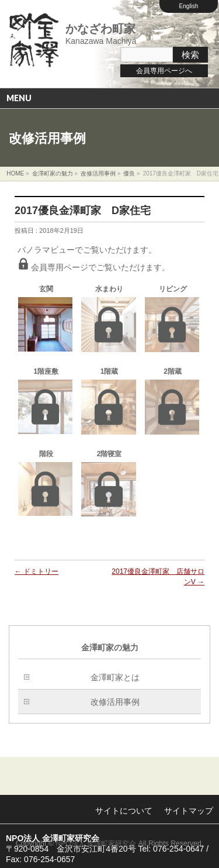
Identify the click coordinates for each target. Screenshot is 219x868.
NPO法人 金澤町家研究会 (96, 843)
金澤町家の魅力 (53, 173)
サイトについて (124, 811)
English (189, 6)
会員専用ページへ (164, 71)
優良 (129, 173)
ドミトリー (36, 571)
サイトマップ (189, 811)
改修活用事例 (98, 173)
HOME (15, 173)
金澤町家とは (115, 677)
